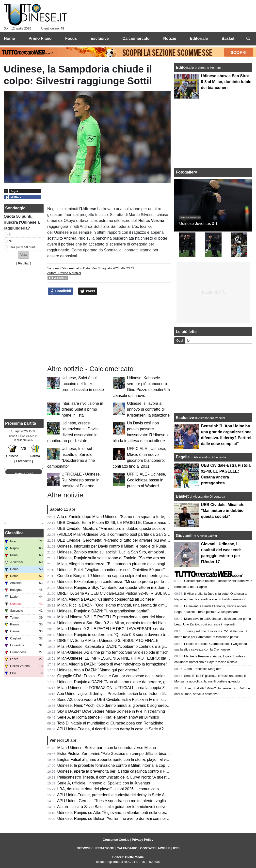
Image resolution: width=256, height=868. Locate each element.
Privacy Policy (143, 840)
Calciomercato (70, 268)
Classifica (14, 533)
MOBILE (164, 848)
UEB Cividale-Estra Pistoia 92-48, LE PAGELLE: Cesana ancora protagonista (125, 523)
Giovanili (184, 536)
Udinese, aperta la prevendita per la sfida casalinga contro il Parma (116, 771)
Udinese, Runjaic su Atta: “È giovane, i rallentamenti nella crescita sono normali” (127, 813)
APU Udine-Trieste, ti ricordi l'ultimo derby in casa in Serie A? (110, 729)
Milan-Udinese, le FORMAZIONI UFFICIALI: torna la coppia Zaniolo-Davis (122, 688)
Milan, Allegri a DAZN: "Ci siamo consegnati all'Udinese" (106, 599)
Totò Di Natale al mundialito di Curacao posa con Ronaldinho (110, 723)
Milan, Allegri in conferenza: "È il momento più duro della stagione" (115, 564)
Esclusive (185, 418)
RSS (176, 848)
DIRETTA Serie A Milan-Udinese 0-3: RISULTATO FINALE (108, 641)
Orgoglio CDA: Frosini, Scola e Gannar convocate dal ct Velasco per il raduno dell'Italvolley (137, 676)
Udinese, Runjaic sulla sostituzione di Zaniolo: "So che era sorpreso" (117, 558)
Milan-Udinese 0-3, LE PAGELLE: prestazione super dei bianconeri (116, 617)
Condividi (61, 291)
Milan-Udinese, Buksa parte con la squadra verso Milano (107, 748)
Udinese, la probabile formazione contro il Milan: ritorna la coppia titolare (120, 765)
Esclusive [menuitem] (100, 38)
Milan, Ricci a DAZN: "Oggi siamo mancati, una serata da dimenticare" (119, 605)
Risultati (24, 263)
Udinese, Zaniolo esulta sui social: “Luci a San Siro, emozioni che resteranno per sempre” (136, 552)
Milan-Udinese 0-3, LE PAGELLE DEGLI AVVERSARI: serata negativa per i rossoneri (132, 629)
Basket (182, 496)
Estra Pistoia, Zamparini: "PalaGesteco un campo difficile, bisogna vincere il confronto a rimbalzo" (142, 754)
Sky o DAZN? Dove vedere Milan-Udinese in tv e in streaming (111, 711)
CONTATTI (148, 848)
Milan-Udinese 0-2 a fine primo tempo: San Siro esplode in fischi (113, 652)
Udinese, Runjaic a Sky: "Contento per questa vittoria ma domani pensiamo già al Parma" (135, 587)
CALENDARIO (127, 848)
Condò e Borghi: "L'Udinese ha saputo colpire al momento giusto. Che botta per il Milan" (134, 576)
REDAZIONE (105, 848)
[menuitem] (248, 39)
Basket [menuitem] (228, 38)
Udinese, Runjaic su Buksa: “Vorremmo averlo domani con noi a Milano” (120, 818)
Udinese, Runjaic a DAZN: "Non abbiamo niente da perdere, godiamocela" (122, 682)
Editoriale (185, 67)
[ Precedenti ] (24, 461)
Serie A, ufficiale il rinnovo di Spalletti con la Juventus (104, 783)
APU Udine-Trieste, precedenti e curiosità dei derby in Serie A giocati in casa (124, 795)
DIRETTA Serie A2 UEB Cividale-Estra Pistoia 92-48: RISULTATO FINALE (122, 593)
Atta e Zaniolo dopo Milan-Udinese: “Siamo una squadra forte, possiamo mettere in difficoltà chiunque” (146, 517)
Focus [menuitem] (71, 38)
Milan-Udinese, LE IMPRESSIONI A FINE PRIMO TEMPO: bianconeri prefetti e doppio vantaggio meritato (150, 658)
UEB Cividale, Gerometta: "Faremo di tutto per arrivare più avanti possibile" (123, 540)
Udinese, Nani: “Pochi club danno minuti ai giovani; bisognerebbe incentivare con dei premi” (137, 705)
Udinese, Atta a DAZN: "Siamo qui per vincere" (98, 670)
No (11, 241)
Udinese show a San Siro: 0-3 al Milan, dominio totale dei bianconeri (117, 623)
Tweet (88, 291)
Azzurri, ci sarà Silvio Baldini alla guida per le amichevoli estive (112, 807)
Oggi (180, 340)
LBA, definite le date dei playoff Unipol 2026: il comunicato (108, 789)
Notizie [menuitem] (170, 38)
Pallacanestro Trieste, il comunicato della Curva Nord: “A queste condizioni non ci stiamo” (135, 777)
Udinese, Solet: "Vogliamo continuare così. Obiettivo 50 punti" (111, 570)
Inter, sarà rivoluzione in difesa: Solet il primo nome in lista (82, 409)
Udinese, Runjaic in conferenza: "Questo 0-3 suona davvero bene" (115, 635)
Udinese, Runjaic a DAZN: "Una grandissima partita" (103, 611)
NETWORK (85, 848)
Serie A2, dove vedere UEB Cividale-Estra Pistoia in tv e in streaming (118, 700)
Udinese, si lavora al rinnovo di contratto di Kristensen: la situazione (148, 409)
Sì (10, 234)
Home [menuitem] (9, 38)
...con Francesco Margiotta (203, 669)
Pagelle (183, 457)
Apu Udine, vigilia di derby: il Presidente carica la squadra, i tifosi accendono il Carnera (133, 694)
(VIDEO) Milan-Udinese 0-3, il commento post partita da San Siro (114, 534)
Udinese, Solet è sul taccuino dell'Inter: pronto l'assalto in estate (83, 384)
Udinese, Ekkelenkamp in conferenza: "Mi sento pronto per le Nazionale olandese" (129, 582)
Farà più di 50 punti (22, 247)
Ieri (189, 340)
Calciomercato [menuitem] (136, 38)
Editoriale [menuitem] (199, 38)
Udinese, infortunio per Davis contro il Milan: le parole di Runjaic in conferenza (126, 546)
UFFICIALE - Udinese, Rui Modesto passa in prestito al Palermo (81, 480)
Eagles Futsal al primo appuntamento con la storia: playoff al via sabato (120, 759)
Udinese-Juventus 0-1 (198, 224)
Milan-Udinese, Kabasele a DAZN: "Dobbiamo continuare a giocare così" (121, 646)
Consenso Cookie (116, 840)
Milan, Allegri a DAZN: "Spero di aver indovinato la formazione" (112, 664)
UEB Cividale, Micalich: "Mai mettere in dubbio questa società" (112, 528)
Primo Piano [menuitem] (40, 38)
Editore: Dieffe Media (128, 857)
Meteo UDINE (24, 474)
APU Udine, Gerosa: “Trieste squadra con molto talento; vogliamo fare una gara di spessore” (138, 801)
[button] (24, 255)
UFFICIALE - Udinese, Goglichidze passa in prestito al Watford (147, 480)
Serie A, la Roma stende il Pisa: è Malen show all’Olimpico (108, 717)
